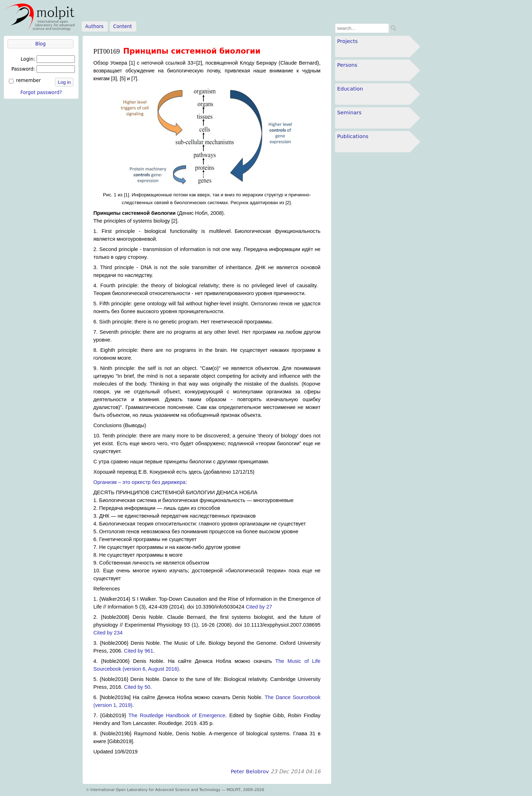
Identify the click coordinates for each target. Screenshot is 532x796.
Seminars (349, 112)
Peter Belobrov (250, 771)
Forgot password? (41, 92)
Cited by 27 (259, 607)
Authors (94, 26)
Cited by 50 (137, 687)
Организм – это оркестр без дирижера (139, 482)
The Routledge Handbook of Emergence (177, 715)
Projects (347, 41)
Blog (40, 44)
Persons (347, 65)
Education (350, 89)
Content (123, 26)
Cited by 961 (138, 651)
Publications (353, 136)
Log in (64, 82)
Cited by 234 (108, 633)
